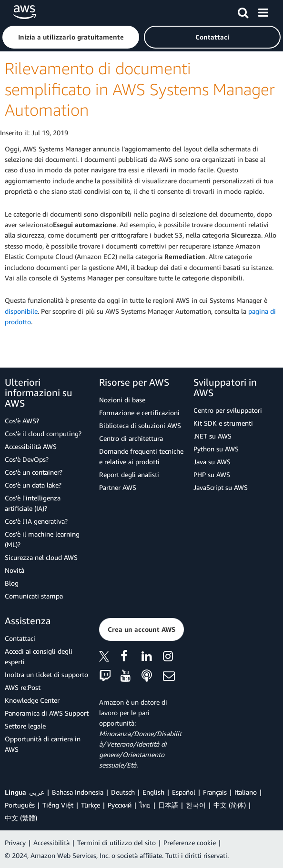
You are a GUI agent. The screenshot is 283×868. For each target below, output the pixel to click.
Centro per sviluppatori (228, 410)
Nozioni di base (122, 400)
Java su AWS (212, 462)
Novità (15, 570)
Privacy (15, 843)
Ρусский (120, 805)
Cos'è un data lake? (33, 485)
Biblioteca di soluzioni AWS (140, 425)
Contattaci (20, 638)
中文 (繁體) (21, 818)
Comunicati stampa (34, 596)
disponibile (21, 311)
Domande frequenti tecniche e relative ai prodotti (141, 456)
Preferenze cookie (190, 843)
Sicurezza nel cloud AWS (41, 557)
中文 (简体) (230, 805)
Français (215, 792)
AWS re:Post (23, 687)
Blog (12, 583)
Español (184, 792)
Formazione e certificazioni (139, 413)
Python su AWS (216, 449)
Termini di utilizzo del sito (116, 843)
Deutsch (123, 792)
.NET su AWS (212, 436)
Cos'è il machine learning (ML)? (42, 539)
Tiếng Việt (58, 805)
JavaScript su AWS (221, 487)
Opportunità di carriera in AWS (43, 744)
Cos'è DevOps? (27, 459)
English (153, 792)
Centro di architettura (131, 438)
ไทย (145, 805)
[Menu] (263, 11)
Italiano (246, 792)
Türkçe (91, 805)
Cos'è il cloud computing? (43, 434)
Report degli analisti (129, 474)
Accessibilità (51, 843)
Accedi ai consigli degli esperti (39, 656)
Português (20, 805)
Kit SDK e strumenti (223, 423)
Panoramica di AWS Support (47, 713)
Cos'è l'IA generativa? (36, 521)
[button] (71, 37)
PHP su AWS (212, 474)
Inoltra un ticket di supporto (46, 674)
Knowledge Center (32, 700)
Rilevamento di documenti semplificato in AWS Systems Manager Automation (140, 89)
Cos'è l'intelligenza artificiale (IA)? (33, 503)
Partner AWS (118, 487)
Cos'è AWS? (22, 421)
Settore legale (25, 726)
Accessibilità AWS (31, 446)
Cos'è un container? (34, 472)
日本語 (168, 805)
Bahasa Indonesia (78, 792)
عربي (37, 792)
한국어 (196, 805)
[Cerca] (243, 11)
